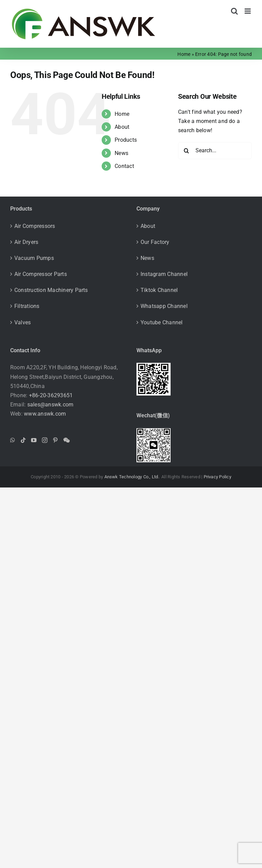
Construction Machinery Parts (51, 290)
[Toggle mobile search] (234, 11)
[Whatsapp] (13, 440)
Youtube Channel (162, 322)
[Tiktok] (23, 440)
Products (126, 140)
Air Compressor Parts (41, 274)
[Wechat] (67, 440)
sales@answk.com (50, 405)
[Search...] (215, 151)
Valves (23, 322)
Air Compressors (35, 226)
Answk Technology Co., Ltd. (132, 477)
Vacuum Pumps (34, 258)
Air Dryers (26, 242)
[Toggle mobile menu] (248, 11)
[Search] (187, 151)
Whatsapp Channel (164, 306)
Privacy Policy (217, 477)
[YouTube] (34, 440)
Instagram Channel (164, 274)
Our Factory (155, 242)
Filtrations (27, 306)
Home (184, 54)
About (122, 127)
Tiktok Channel (159, 290)
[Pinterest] (55, 440)
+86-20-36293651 (51, 395)
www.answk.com (45, 414)
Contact (124, 166)
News (121, 153)
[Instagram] (45, 440)
